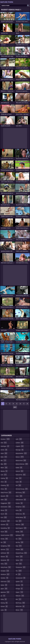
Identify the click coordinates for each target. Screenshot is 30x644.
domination (6, 507)
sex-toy (20, 542)
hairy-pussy (6, 567)
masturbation (21, 453)
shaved (20, 549)
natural (20, 471)
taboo (19, 557)
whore (19, 610)
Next (15, 407)
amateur (5, 439)
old (18, 485)
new (19, 478)
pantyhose (20, 507)
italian (4, 585)
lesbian (20, 443)
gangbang (5, 546)
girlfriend (5, 553)
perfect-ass (20, 514)
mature (20, 457)
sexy (19, 546)
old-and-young (22, 489)
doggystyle (6, 503)
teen (19, 564)
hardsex (5, 578)
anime (4, 450)
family (4, 539)
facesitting (5, 528)
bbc (4, 460)
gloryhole (5, 560)
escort (4, 514)
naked (19, 468)
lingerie (20, 446)
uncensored (21, 578)
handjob (5, 571)
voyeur (19, 592)
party (19, 510)
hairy (4, 564)
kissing (4, 603)
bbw (4, 464)
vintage (19, 589)
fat (3, 542)
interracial (5, 581)
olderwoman (21, 500)
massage (20, 450)
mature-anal (21, 460)
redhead (20, 535)
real (19, 521)
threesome (21, 567)
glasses (4, 557)
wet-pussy (20, 603)
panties (19, 503)
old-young (20, 492)
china (4, 489)
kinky (4, 599)
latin (19, 439)
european (5, 521)
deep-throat (6, 492)
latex (4, 610)
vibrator (19, 585)
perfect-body (21, 517)
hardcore (5, 574)
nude (19, 482)
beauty (4, 471)
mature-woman (22, 464)
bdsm (4, 468)
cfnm (4, 482)
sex (19, 539)
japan (4, 589)
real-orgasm (21, 528)
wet (19, 599)
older (19, 496)
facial (4, 532)
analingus (5, 446)
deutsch (5, 496)
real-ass (20, 525)
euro (4, 517)
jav (3, 596)
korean (4, 606)
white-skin (20, 606)
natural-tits (21, 475)
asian (4, 453)
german (5, 549)
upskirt (19, 581)
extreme (5, 525)
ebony (4, 510)
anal (4, 443)
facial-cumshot (7, 535)
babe (4, 457)
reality (19, 532)
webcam (20, 596)
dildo (4, 500)
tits (19, 571)
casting (4, 478)
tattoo (19, 560)
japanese (5, 592)
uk (18, 574)
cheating (5, 485)
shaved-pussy (21, 553)
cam (4, 475)
